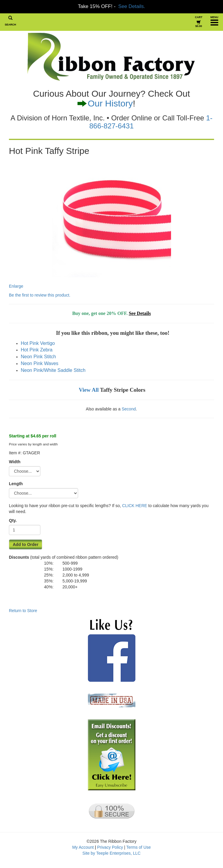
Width (15, 462)
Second (129, 409)
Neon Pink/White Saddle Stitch (53, 370)
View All (89, 390)
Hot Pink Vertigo (38, 343)
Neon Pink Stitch (38, 357)
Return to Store (23, 611)
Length (16, 484)
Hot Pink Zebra (37, 350)
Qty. (13, 520)
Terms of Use (138, 847)
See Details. (132, 6)
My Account (83, 847)
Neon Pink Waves (40, 363)
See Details (140, 313)
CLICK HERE (135, 506)
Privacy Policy (110, 847)
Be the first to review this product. (40, 295)
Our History (110, 103)
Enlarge (90, 224)
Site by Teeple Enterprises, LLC (112, 853)
